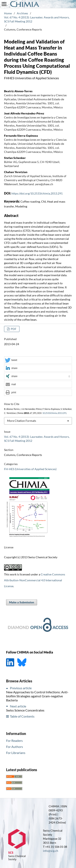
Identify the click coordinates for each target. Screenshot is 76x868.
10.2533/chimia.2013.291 (54, 413)
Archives (22, 13)
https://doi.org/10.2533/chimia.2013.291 (37, 193)
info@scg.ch (51, 851)
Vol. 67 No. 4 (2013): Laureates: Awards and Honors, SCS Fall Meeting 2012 (37, 19)
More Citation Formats (22, 421)
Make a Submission (22, 602)
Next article (18, 706)
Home (8, 13)
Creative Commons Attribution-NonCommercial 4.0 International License (35, 580)
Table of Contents (22, 716)
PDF (13, 329)
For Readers (14, 741)
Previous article (21, 688)
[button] (38, 360)
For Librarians (16, 753)
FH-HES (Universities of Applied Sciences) (30, 469)
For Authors (14, 747)
